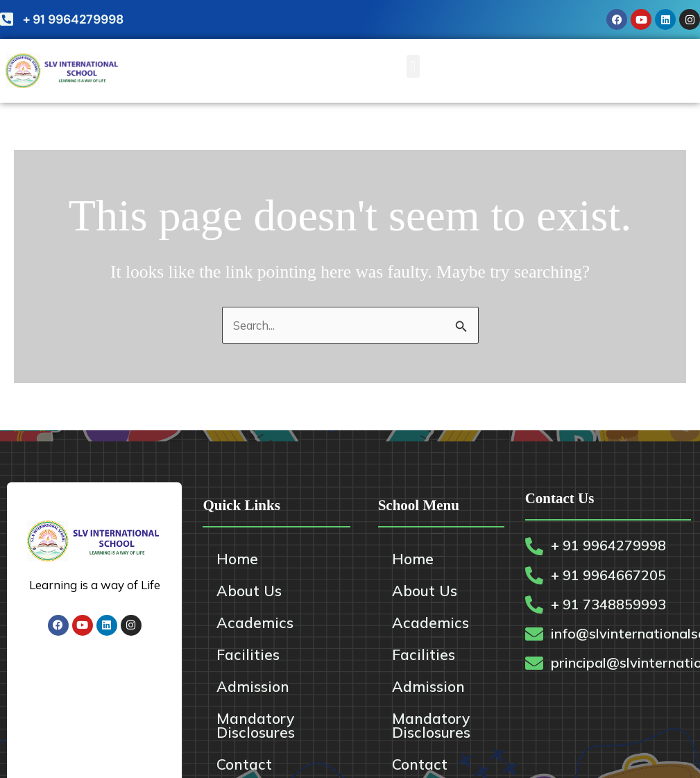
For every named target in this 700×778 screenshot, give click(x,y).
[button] (413, 66)
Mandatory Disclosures (256, 726)
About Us (249, 591)
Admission (253, 687)
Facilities (248, 655)
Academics (255, 623)
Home (237, 559)
